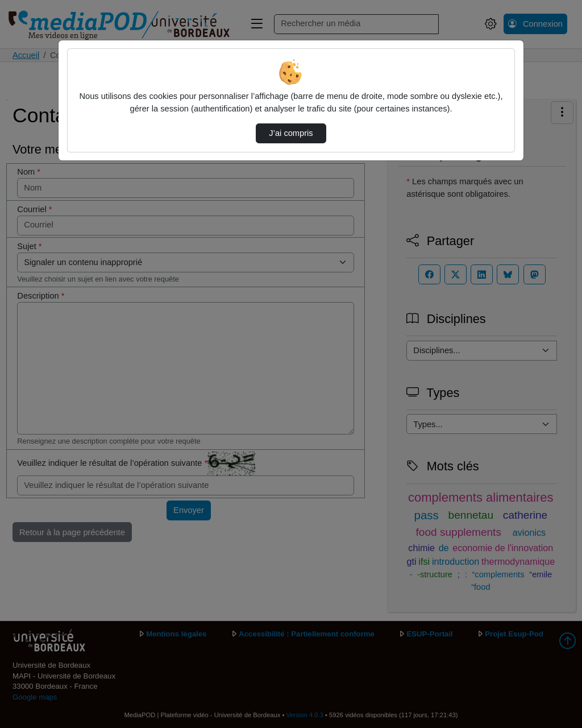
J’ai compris (291, 133)
